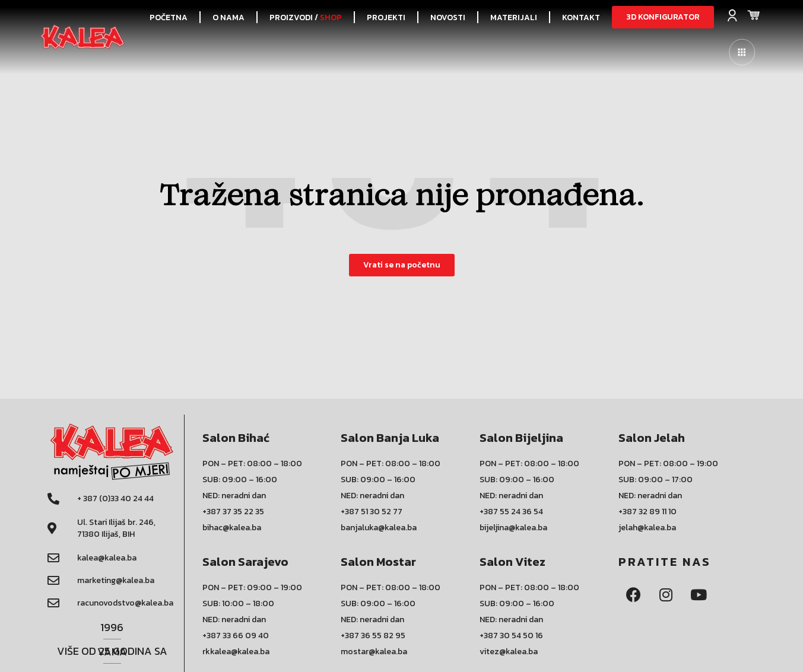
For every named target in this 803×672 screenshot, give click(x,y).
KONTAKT (581, 17)
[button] (663, 17)
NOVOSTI (448, 17)
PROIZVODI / (306, 17)
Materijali (514, 17)
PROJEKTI (386, 17)
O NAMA (228, 17)
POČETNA (169, 17)
